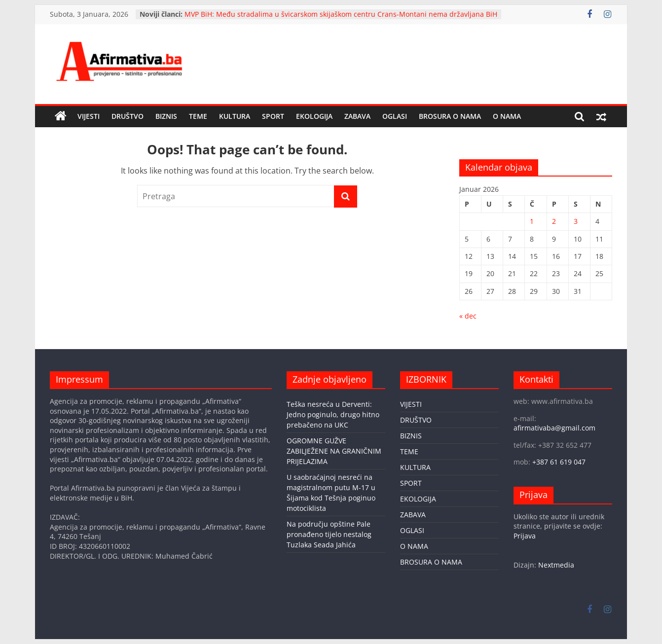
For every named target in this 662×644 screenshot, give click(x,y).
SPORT (273, 116)
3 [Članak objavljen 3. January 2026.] (576, 221)
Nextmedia (556, 565)
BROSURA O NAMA (450, 116)
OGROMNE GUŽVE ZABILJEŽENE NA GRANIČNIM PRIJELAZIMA (334, 451)
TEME (198, 116)
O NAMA (507, 116)
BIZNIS (166, 116)
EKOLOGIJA (314, 116)
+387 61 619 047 (559, 462)
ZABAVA (357, 116)
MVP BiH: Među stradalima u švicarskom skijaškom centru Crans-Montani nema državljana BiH (341, 14)
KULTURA (235, 116)
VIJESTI (89, 116)
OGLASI (395, 116)
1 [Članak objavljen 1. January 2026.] (532, 221)
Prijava (525, 536)
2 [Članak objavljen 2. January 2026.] (554, 221)
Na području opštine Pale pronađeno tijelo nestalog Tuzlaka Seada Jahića (329, 534)
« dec (468, 316)
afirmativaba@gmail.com (554, 428)
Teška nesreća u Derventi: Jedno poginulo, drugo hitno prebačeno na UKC (333, 414)
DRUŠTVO (128, 116)
